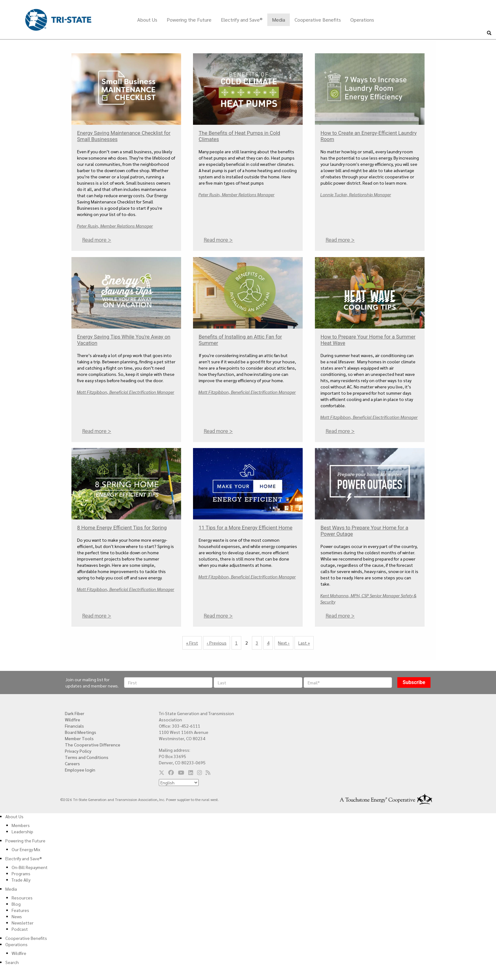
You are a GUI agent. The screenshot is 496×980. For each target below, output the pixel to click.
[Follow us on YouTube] (181, 772)
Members (21, 825)
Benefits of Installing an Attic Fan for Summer (240, 340)
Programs (21, 873)
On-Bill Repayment (30, 867)
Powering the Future (189, 20)
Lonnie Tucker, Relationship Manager (356, 194)
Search (12, 962)
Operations (362, 20)
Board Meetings (81, 732)
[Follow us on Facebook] (171, 772)
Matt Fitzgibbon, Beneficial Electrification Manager (125, 392)
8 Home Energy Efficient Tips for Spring (122, 528)
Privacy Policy (78, 751)
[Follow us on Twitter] (162, 772)
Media (279, 20)
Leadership (22, 831)
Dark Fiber (75, 713)
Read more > (97, 240)
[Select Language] (179, 782)
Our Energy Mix (26, 849)
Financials (74, 726)
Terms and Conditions (87, 757)
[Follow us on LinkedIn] (191, 772)
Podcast (20, 929)
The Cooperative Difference (93, 745)
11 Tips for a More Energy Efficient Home (245, 528)
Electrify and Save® (242, 20)
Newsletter (23, 923)
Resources (22, 898)
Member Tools (79, 738)
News (17, 916)
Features (20, 910)
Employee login (80, 770)
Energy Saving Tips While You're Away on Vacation (124, 340)
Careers (72, 763)
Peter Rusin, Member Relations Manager (115, 226)
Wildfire (73, 719)
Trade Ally (21, 880)
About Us (147, 20)
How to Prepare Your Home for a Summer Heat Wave (368, 340)
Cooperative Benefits (318, 20)
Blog (16, 904)
